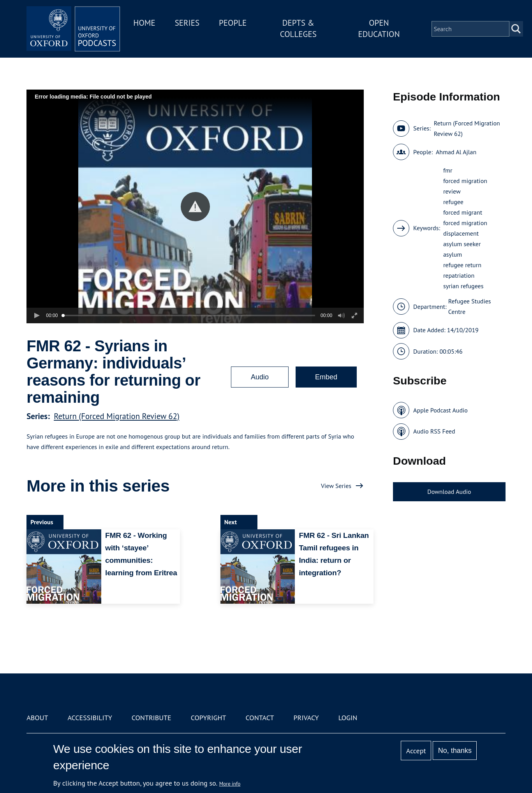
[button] (195, 207)
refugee (453, 202)
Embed (326, 377)
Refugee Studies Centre (470, 306)
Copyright (209, 718)
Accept (416, 751)
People (233, 23)
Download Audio (449, 492)
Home (144, 23)
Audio (260, 377)
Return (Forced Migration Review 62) (117, 416)
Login (348, 718)
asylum (453, 254)
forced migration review (465, 186)
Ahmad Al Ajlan (456, 152)
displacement (461, 233)
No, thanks (455, 751)
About (37, 718)
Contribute (151, 718)
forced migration (465, 223)
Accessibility (90, 718)
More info (230, 784)
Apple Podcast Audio (440, 410)
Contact (260, 718)
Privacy (306, 718)
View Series (336, 486)
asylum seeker (462, 244)
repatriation (459, 275)
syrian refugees (463, 286)
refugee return (462, 265)
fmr (448, 170)
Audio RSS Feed (434, 431)
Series (187, 23)
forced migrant (463, 212)
